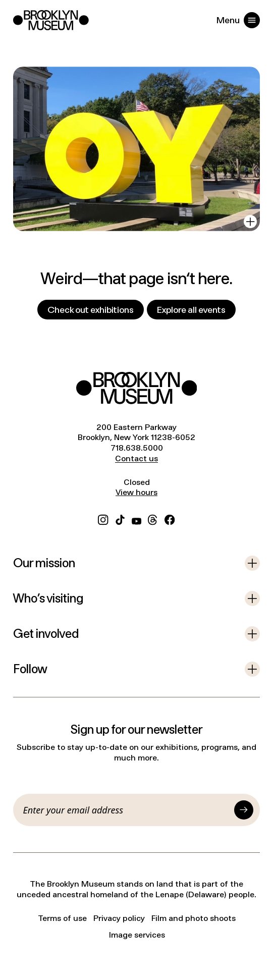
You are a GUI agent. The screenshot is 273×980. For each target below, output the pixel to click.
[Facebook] (170, 519)
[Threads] (153, 519)
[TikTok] (120, 519)
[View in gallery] (250, 222)
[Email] (127, 810)
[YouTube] (136, 519)
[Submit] (244, 810)
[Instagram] (103, 519)
